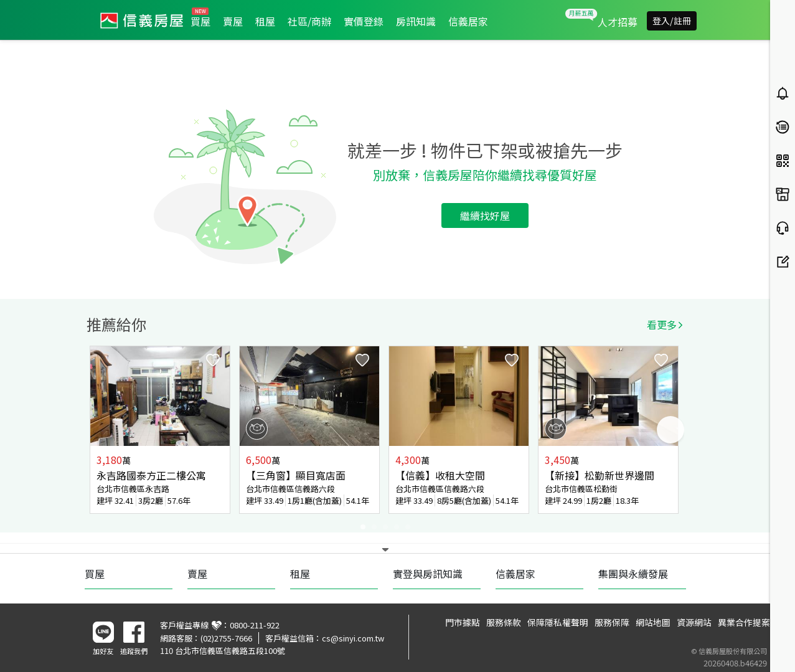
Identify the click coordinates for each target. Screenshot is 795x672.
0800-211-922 (255, 625)
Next (670, 430)
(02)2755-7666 (226, 638)
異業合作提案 (744, 622)
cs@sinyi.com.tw (353, 638)
